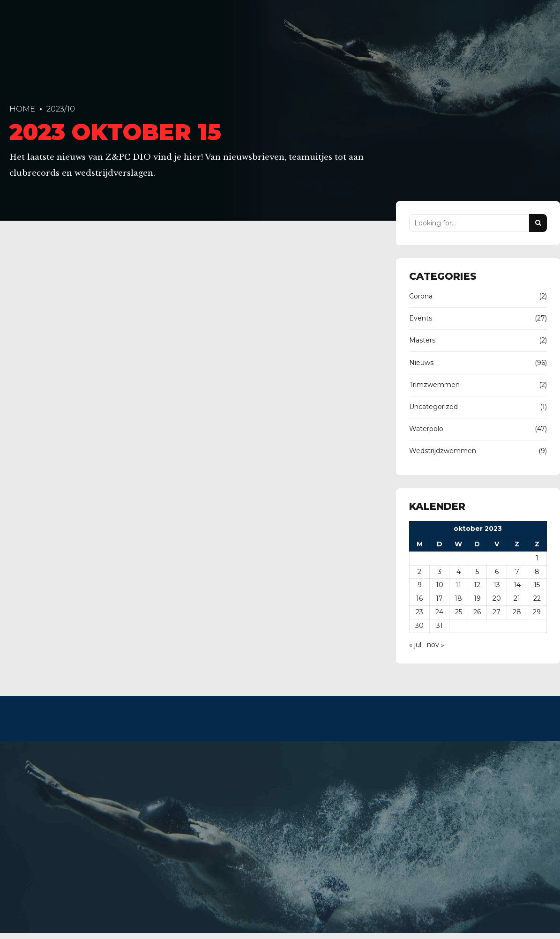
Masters (422, 340)
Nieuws (421, 363)
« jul (415, 645)
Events (421, 318)
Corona (421, 296)
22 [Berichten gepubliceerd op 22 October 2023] (537, 598)
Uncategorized (433, 407)
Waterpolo (426, 429)
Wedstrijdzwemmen (443, 451)
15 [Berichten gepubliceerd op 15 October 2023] (537, 585)
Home (22, 109)
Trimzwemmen (434, 385)
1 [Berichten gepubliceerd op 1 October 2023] (537, 558)
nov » (436, 645)
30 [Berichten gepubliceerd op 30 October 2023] (419, 626)
